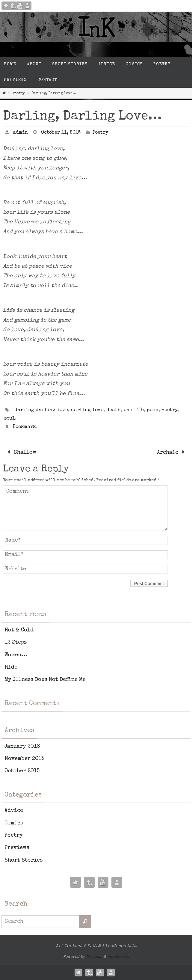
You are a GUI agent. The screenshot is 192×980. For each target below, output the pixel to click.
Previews (17, 848)
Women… (16, 655)
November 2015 (24, 759)
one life (134, 410)
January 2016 (22, 747)
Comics (14, 823)
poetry (169, 410)
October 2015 (22, 771)
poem (153, 410)
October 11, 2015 (61, 133)
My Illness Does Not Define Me (45, 680)
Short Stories (24, 860)
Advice (14, 811)
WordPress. (118, 957)
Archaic (172, 453)
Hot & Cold (19, 630)
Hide (11, 667)
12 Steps (16, 643)
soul (10, 419)
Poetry (19, 94)
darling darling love (41, 410)
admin (20, 133)
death (114, 410)
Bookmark (24, 427)
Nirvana (94, 957)
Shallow (21, 453)
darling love (87, 410)
